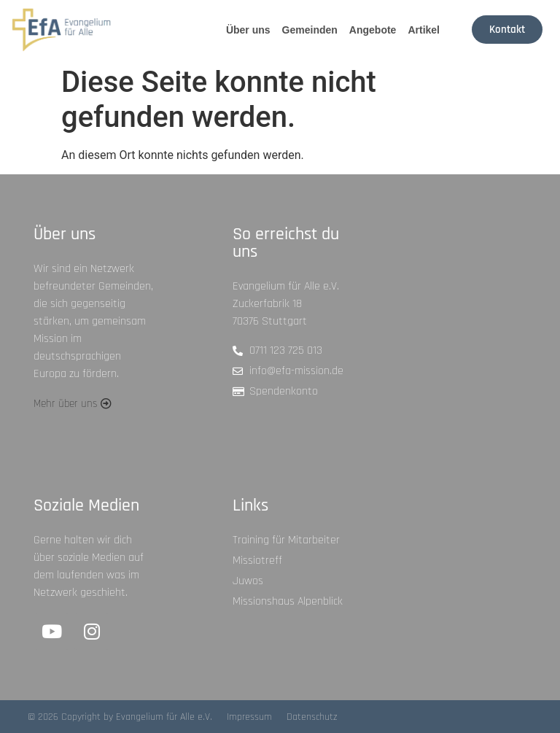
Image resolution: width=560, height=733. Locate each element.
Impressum (249, 717)
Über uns (248, 30)
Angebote (373, 30)
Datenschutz (312, 717)
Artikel (424, 30)
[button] (73, 404)
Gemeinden (310, 30)
